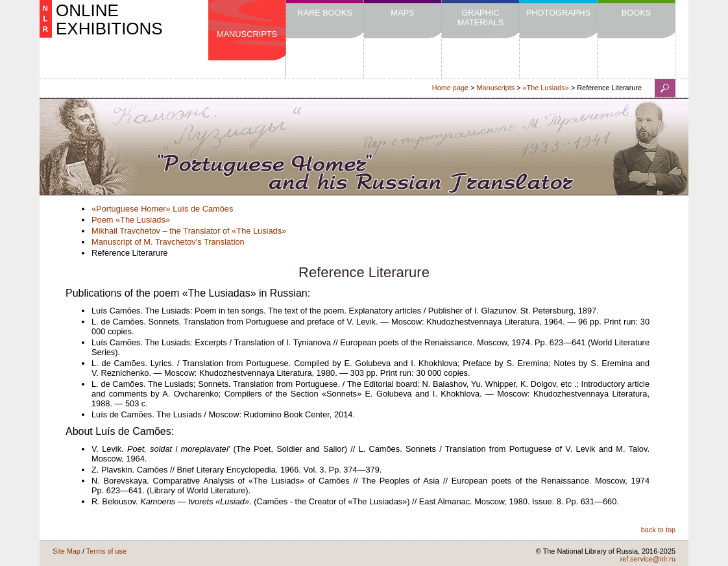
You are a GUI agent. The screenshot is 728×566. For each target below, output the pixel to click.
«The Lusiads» (546, 88)
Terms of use (106, 551)
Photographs (558, 13)
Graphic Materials (481, 18)
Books (637, 13)
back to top (658, 530)
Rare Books (325, 13)
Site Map (67, 551)
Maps (402, 13)
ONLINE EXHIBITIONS (109, 19)
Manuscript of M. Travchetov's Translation (168, 242)
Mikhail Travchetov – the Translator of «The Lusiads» (189, 231)
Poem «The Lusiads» (131, 220)
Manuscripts (247, 34)
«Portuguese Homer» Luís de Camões (162, 209)
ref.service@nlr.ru (648, 559)
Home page (450, 88)
